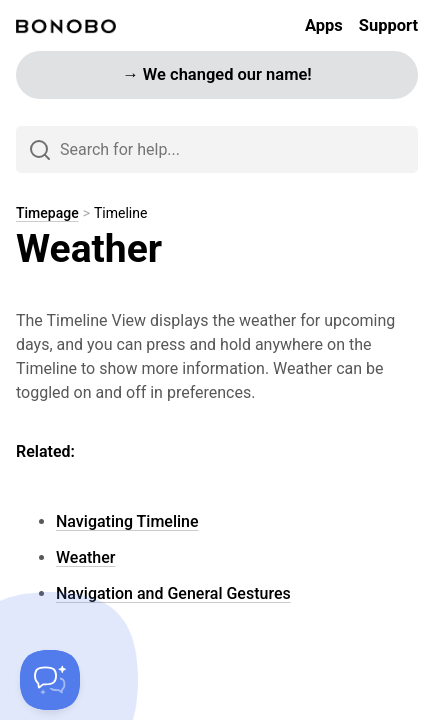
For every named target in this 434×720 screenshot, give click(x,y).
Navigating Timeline (127, 521)
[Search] (217, 149)
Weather (85, 557)
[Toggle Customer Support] (50, 680)
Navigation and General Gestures (173, 593)
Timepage (47, 213)
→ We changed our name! (217, 74)
